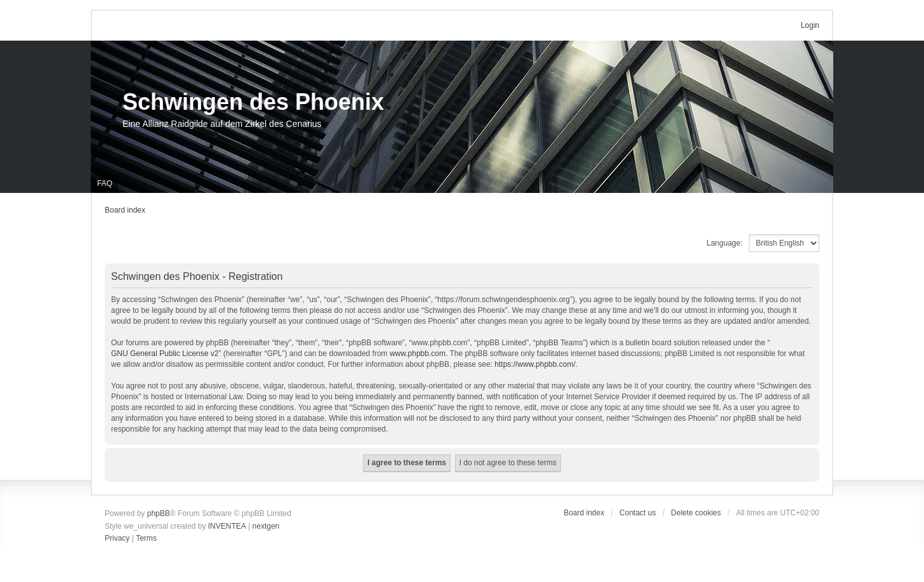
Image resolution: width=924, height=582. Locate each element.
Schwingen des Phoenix (253, 102)
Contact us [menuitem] (637, 513)
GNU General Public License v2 (165, 354)
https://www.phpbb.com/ (535, 364)
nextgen (266, 526)
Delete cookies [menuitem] (696, 513)
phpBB (159, 513)
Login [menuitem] (810, 25)
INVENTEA (227, 526)
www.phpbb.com (418, 354)
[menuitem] (117, 539)
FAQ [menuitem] (105, 183)
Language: (724, 243)
